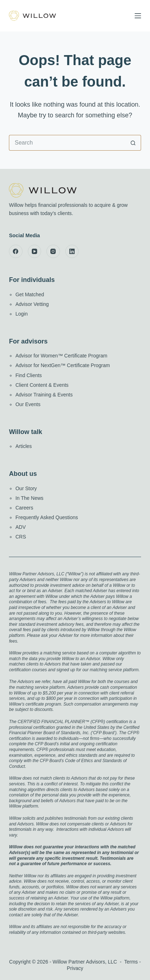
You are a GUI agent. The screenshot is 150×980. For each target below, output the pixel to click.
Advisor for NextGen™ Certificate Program (63, 365)
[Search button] (133, 143)
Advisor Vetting (32, 304)
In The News (29, 498)
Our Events (28, 404)
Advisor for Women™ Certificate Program (61, 356)
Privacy (75, 968)
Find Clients (29, 375)
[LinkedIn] (72, 252)
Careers (24, 508)
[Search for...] (67, 143)
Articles (24, 446)
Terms (131, 962)
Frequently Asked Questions (47, 517)
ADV (21, 527)
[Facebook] (16, 252)
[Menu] (138, 16)
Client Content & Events (42, 385)
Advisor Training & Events (44, 395)
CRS (21, 537)
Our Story (26, 488)
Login (21, 314)
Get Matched (30, 294)
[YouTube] (35, 252)
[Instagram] (53, 252)
